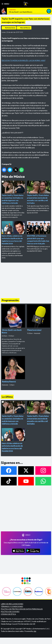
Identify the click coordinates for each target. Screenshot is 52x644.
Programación (10, 300)
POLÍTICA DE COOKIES (10, 612)
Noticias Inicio (10, 28)
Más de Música (25, 28)
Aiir (35, 631)
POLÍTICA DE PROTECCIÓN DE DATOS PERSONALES (22, 609)
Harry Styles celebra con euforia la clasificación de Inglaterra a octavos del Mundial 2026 (13, 233)
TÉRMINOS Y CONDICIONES (12, 606)
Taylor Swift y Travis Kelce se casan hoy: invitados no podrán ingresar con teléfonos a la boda (13, 192)
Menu (5, 4)
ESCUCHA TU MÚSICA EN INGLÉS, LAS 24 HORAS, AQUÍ (23, 60)
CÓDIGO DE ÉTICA (8, 614)
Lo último (7, 397)
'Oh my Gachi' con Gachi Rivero (20, 12)
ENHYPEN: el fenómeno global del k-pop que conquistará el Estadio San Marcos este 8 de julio (39, 233)
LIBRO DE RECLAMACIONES (12, 604)
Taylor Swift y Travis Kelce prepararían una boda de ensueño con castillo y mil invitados (39, 192)
